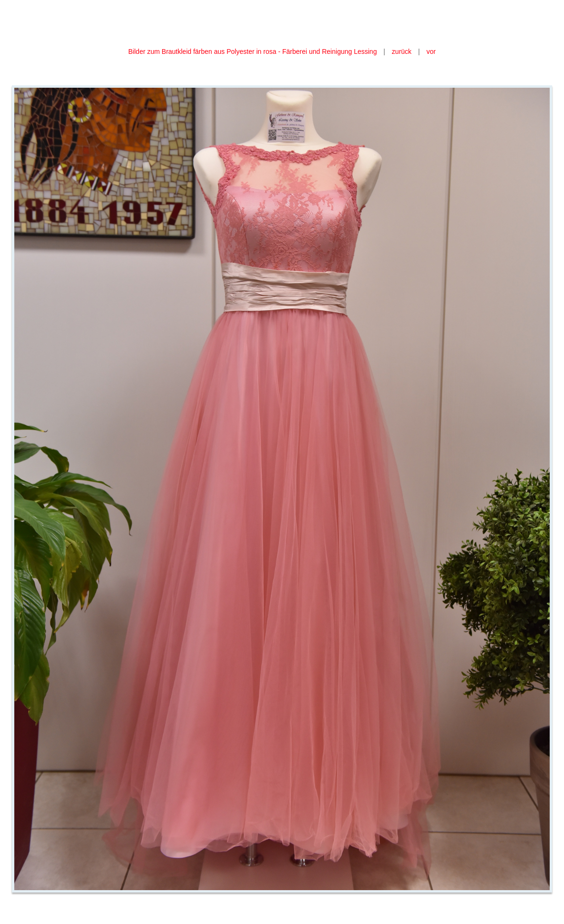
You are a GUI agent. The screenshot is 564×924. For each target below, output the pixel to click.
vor (431, 51)
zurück (402, 51)
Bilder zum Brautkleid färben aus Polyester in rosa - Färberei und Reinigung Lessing (252, 51)
